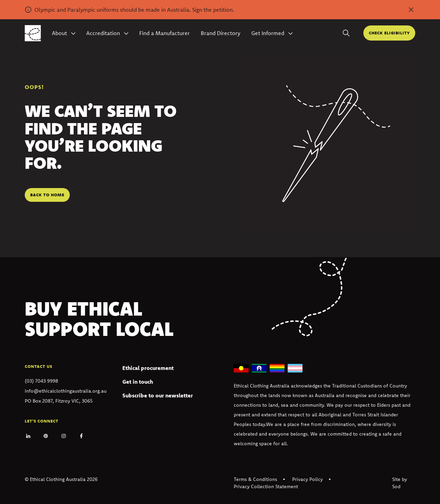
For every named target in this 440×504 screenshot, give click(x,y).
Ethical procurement (148, 368)
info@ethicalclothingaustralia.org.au (66, 391)
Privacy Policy (307, 479)
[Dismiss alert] (411, 10)
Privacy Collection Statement (266, 486)
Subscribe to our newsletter (158, 395)
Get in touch (138, 382)
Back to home (47, 195)
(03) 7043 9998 (41, 381)
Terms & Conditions (255, 479)
